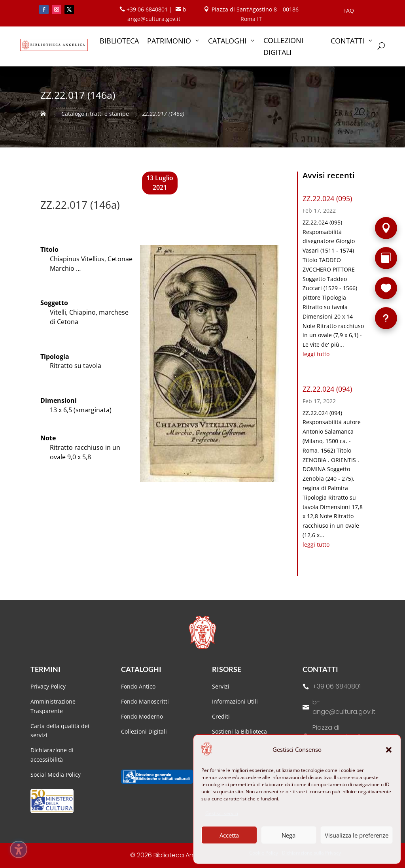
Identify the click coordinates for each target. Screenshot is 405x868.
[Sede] (386, 228)
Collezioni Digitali (144, 731)
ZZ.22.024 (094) (327, 389)
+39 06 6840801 (337, 686)
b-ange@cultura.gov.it (344, 707)
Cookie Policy (264, 853)
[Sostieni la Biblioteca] (386, 288)
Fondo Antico (138, 686)
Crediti (221, 716)
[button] (389, 750)
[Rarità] (386, 258)
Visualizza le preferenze (357, 835)
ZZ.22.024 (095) (327, 198)
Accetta (229, 835)
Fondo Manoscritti (145, 701)
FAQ (349, 11)
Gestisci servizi (222, 813)
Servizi (221, 686)
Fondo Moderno (142, 716)
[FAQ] (386, 318)
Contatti (320, 669)
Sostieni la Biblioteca (239, 731)
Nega (289, 835)
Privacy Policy (48, 686)
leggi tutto (316, 354)
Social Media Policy (56, 775)
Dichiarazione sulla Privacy (311, 853)
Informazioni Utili (235, 701)
